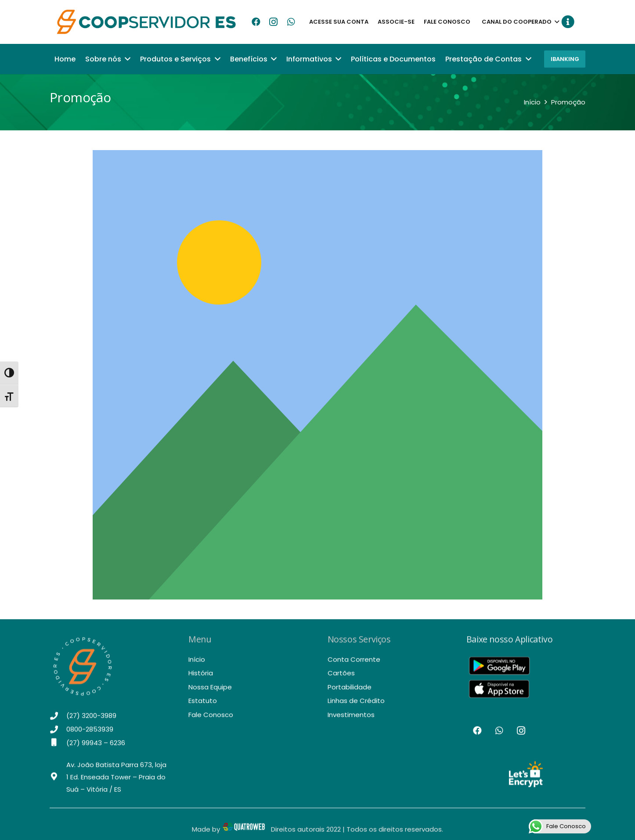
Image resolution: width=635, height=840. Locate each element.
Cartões (341, 678)
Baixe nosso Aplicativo (509, 644)
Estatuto (203, 706)
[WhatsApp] (291, 22)
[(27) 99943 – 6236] (58, 748)
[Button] (565, 22)
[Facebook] (256, 22)
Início (197, 664)
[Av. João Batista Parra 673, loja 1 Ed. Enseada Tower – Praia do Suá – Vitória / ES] (58, 783)
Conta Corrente (354, 664)
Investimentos (351, 720)
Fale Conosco (211, 720)
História (201, 678)
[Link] (147, 22)
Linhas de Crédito (356, 706)
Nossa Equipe (210, 692)
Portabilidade (350, 692)
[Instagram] (274, 22)
